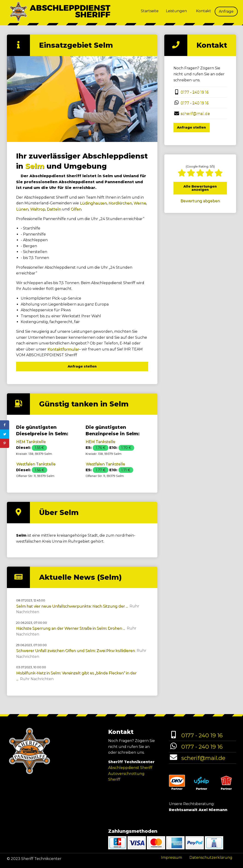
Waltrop (38, 209)
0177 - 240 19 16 (195, 92)
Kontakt (204, 11)
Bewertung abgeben (200, 201)
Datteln (54, 209)
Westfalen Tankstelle (36, 464)
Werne (140, 203)
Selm (35, 166)
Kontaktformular (63, 349)
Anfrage (226, 11)
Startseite (150, 11)
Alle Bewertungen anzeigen (200, 188)
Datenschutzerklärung (211, 858)
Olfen (76, 209)
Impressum (172, 858)
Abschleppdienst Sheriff (130, 768)
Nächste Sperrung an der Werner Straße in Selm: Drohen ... (71, 628)
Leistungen (176, 11)
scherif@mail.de (195, 113)
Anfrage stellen (82, 366)
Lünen (22, 209)
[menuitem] (150, 12)
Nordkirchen (120, 203)
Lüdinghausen (93, 203)
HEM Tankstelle (31, 442)
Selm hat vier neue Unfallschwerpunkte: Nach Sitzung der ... (72, 606)
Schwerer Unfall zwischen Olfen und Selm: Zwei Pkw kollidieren (75, 651)
